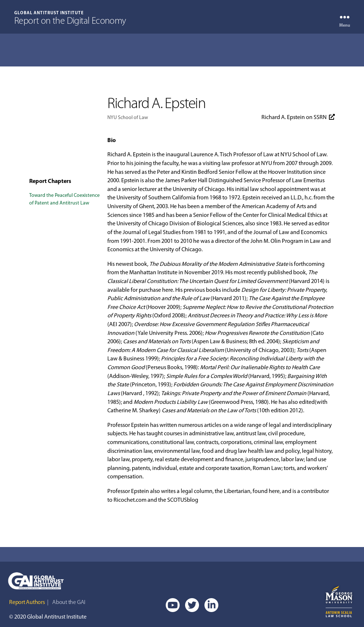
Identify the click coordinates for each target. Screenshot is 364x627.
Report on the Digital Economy (70, 22)
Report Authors (27, 603)
